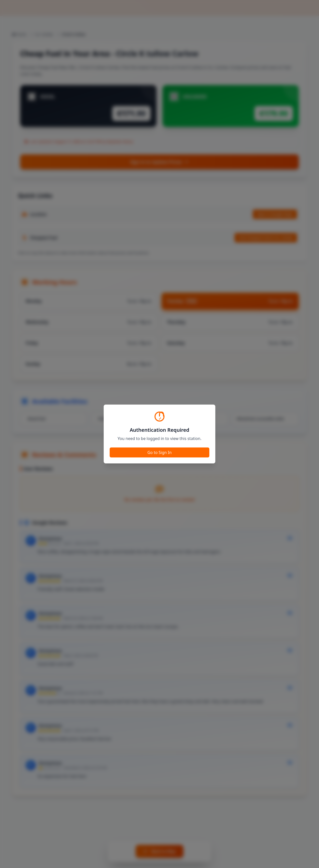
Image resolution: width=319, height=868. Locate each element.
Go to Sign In (159, 452)
